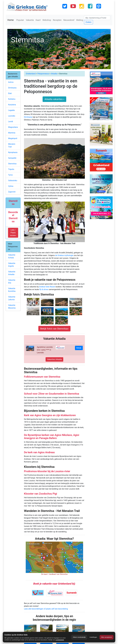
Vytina (11, 186)
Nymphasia (13, 152)
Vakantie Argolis (12, 265)
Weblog (80, 20)
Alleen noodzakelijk (79, 637)
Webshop (47, 20)
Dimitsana (28, 117)
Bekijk (79, 348)
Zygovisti (12, 192)
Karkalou (12, 99)
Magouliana (13, 127)
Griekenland (31, 74)
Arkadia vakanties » (54, 99)
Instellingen (93, 637)
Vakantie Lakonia (12, 298)
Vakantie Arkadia (12, 273)
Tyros (10, 175)
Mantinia (12, 133)
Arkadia (54, 74)
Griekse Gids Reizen (47, 287)
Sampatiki (12, 158)
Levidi (11, 122)
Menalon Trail (12, 145)
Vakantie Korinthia (12, 290)
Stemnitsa (12, 164)
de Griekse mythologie (64, 255)
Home (11, 20)
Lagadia (11, 110)
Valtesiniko (13, 181)
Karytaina (12, 105)
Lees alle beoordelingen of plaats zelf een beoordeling (46, 609)
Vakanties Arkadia (54, 359)
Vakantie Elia (12, 281)
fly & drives (44, 289)
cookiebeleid (60, 640)
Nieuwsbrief (69, 20)
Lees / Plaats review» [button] (13, 233)
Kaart (38, 20)
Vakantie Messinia (12, 307)
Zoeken (88, 22)
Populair (20, 20)
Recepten (57, 20)
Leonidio (12, 116)
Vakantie (30, 20)
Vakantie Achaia (12, 256)
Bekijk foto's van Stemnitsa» (54, 329)
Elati (10, 93)
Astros (11, 82)
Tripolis (11, 169)
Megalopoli (13, 138)
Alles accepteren (107, 637)
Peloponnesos (43, 74)
